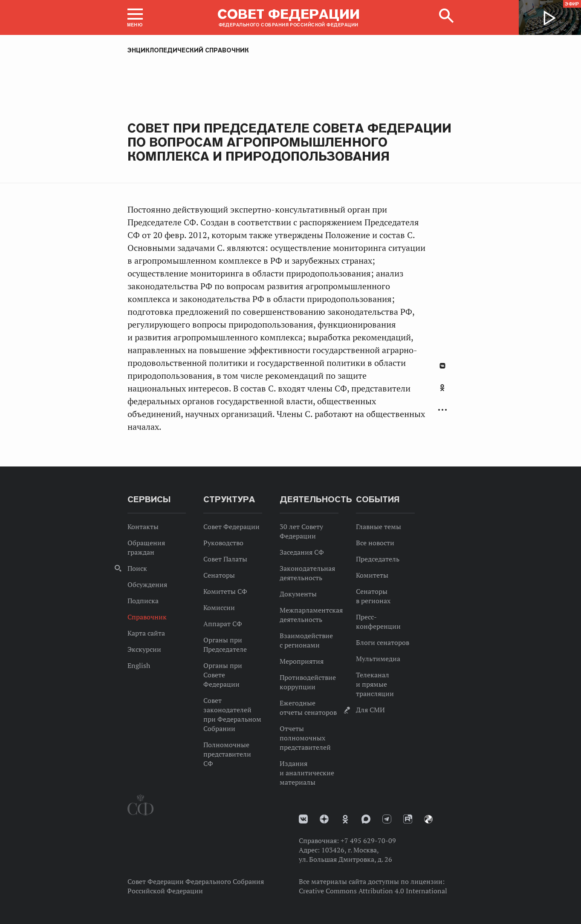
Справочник (147, 617)
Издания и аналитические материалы (307, 773)
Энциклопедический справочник (188, 50)
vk (303, 819)
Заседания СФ (302, 552)
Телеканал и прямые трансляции (375, 684)
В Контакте (442, 366)
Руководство (223, 543)
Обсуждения (147, 584)
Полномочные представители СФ (227, 754)
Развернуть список (442, 410)
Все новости (375, 543)
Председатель (378, 559)
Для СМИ (370, 710)
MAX (366, 819)
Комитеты (372, 575)
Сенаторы (219, 575)
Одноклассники (442, 388)
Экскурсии (144, 649)
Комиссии (219, 607)
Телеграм (387, 819)
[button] (135, 17)
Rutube (408, 819)
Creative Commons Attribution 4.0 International (373, 891)
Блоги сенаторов (383, 642)
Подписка (143, 601)
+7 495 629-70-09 (368, 841)
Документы (298, 594)
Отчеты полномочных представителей (305, 738)
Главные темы (379, 527)
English (139, 665)
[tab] (442, 392)
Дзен (324, 819)
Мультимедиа (378, 659)
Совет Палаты (225, 559)
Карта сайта (146, 633)
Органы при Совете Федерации (223, 675)
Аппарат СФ (223, 624)
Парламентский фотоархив (428, 819)
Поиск (137, 568)
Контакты (143, 527)
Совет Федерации (231, 527)
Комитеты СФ (225, 591)
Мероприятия (302, 661)
